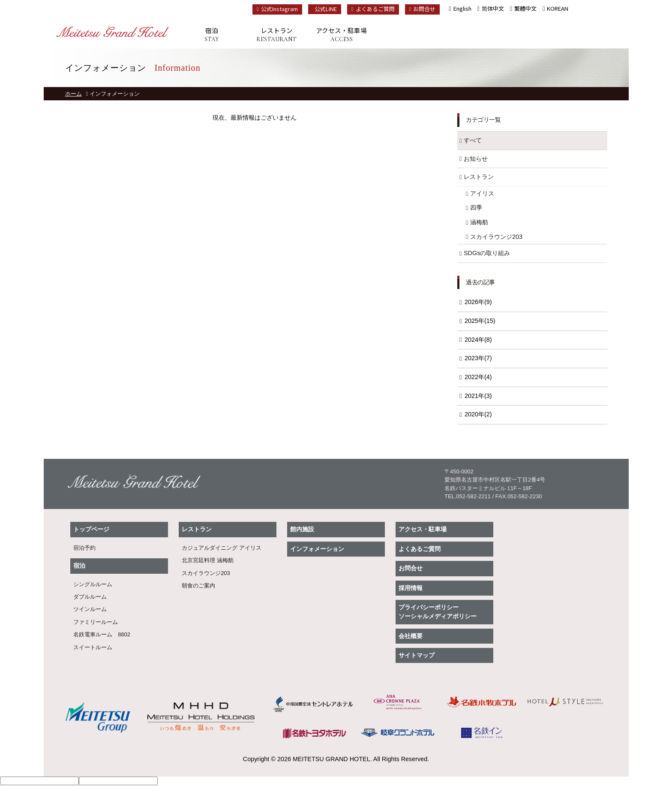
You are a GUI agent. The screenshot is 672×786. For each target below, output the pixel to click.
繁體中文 (525, 8)
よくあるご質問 (373, 9)
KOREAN (558, 8)
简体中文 (493, 8)
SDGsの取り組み (487, 253)
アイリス (482, 193)
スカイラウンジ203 (496, 237)
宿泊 (211, 35)
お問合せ (423, 9)
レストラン (277, 35)
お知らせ (476, 159)
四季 (476, 208)
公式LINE (326, 9)
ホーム (73, 94)
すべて (473, 140)
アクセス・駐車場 (341, 35)
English (462, 8)
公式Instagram (277, 9)
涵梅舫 (479, 222)
